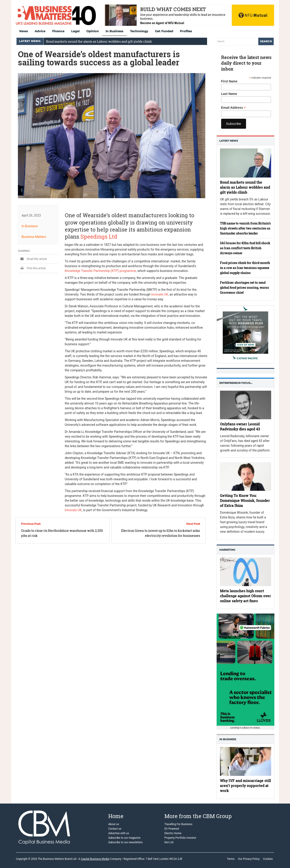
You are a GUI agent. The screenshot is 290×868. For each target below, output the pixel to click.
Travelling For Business (178, 824)
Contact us (115, 829)
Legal (75, 31)
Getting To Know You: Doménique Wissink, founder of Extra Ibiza (245, 501)
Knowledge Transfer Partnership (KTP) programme (100, 271)
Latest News (229, 141)
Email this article (32, 259)
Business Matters (34, 237)
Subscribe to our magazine (124, 838)
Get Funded (164, 31)
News (24, 31)
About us (114, 824)
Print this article (32, 268)
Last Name (229, 94)
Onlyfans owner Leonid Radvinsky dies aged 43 (240, 426)
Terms (231, 859)
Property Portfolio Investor (180, 838)
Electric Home (173, 833)
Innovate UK (160, 294)
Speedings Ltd (99, 237)
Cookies (268, 859)
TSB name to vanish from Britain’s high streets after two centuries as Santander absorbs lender (245, 228)
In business (228, 739)
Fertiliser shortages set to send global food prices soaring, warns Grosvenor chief (244, 287)
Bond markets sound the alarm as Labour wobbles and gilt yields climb (99, 41)
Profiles (186, 31)
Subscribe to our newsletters (126, 842)
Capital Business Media (95, 859)
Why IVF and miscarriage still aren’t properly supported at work (245, 786)
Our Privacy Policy (249, 859)
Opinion (93, 31)
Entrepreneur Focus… (236, 383)
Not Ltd (169, 842)
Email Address (233, 108)
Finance (58, 31)
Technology (139, 31)
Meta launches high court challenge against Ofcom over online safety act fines (245, 596)
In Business (114, 31)
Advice (40, 31)
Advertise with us (119, 833)
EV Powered (172, 829)
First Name (229, 81)
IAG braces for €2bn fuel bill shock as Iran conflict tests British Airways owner (245, 248)
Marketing (227, 550)
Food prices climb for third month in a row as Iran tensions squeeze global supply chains (245, 268)
